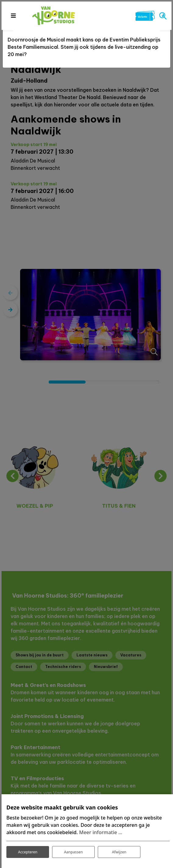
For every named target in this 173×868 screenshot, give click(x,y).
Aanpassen (73, 852)
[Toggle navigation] (13, 16)
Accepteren (28, 852)
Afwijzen (119, 852)
